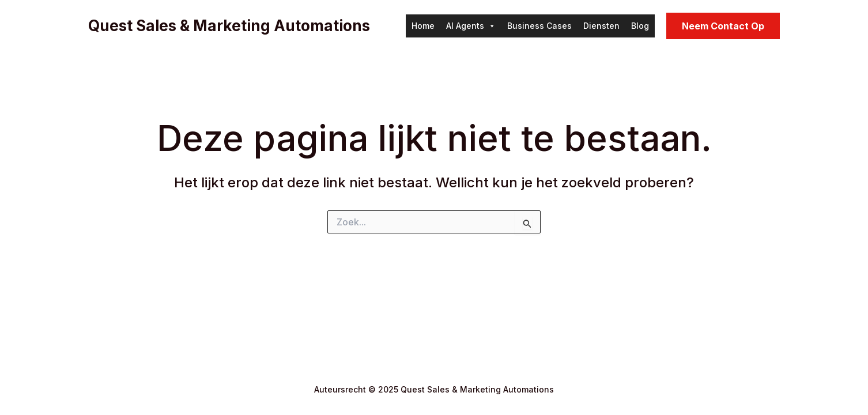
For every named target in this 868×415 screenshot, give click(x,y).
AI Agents (471, 26)
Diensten (601, 26)
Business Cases (539, 26)
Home (423, 26)
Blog (640, 26)
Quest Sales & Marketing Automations (229, 26)
